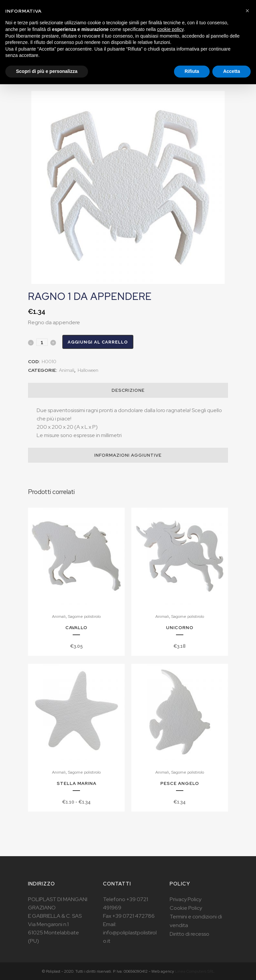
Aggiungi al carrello (98, 342)
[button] (247, 11)
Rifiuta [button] (192, 71)
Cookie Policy (186, 908)
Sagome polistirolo (84, 616)
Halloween (88, 370)
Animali (67, 370)
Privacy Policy (185, 899)
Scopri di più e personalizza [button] (47, 71)
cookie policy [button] (170, 29)
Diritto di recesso (189, 934)
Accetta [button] (231, 71)
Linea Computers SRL (195, 971)
